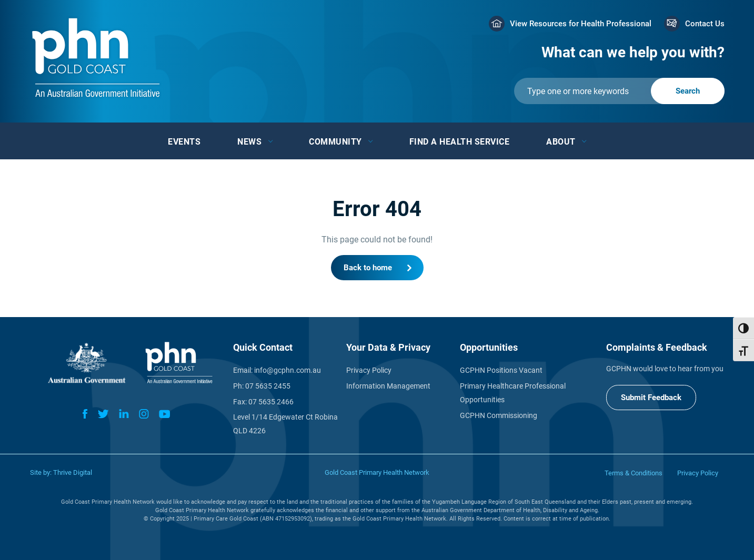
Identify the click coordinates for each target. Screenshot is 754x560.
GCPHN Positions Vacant (501, 370)
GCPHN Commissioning (499, 415)
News (249, 142)
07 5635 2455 (268, 386)
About (561, 142)
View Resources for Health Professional (581, 24)
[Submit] (619, 91)
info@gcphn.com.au (288, 370)
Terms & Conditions (634, 473)
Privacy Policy (369, 370)
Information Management (388, 386)
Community (335, 142)
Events (184, 142)
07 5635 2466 (271, 402)
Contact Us (705, 24)
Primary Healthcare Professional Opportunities (513, 393)
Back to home (368, 268)
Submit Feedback (651, 398)
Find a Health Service (460, 142)
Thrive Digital (73, 472)
